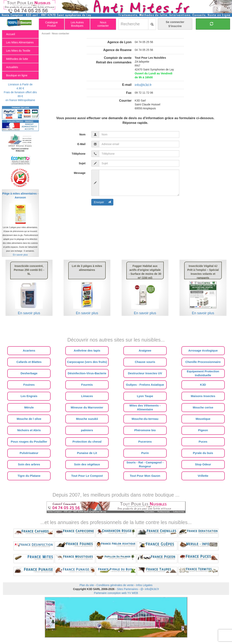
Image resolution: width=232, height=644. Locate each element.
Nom (82, 134)
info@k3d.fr (143, 85)
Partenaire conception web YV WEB (116, 593)
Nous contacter (61, 34)
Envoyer (102, 202)
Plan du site (87, 585)
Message (80, 173)
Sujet (82, 163)
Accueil (46, 34)
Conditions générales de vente (115, 585)
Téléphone (79, 154)
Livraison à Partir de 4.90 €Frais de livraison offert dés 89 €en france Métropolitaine (20, 92)
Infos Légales (144, 585)
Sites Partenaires (127, 589)
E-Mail (81, 144)
